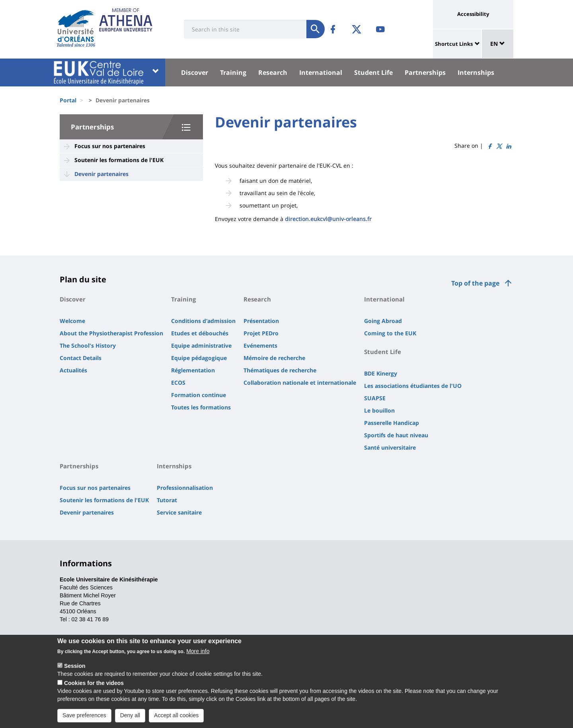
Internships (476, 72)
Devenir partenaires (101, 174)
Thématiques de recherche (280, 370)
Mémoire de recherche (274, 358)
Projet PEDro (261, 333)
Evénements (260, 345)
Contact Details (81, 358)
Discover (195, 72)
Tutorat (167, 500)
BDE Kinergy (381, 373)
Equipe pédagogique (199, 358)
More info (198, 652)
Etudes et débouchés (200, 333)
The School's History (88, 345)
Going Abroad (383, 321)
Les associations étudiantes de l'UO (413, 386)
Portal (68, 100)
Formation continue (199, 395)
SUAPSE (375, 398)
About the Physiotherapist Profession (111, 333)
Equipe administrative (201, 345)
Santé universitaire (390, 447)
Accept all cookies (176, 716)
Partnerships (425, 72)
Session (75, 667)
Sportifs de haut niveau (396, 435)
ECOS (178, 383)
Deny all (130, 716)
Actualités (73, 370)
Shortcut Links (454, 44)
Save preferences (84, 716)
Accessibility (473, 14)
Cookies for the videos (94, 684)
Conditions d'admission (203, 321)
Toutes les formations (201, 407)
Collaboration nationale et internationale (300, 383)
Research (273, 72)
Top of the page (475, 283)
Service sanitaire (179, 512)
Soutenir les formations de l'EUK (119, 160)
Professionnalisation (185, 488)
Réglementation (193, 370)
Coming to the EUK (390, 333)
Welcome (72, 321)
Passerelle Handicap (392, 423)
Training (233, 72)
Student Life (373, 72)
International (321, 72)
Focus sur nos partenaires (110, 146)
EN (498, 44)
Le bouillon (379, 410)
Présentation (261, 321)
